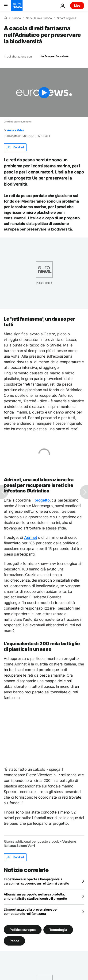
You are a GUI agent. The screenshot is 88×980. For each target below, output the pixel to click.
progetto (42, 500)
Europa (16, 18)
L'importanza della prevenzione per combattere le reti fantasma (31, 911)
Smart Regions (67, 18)
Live (77, 5)
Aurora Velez (15, 130)
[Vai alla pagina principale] (17, 6)
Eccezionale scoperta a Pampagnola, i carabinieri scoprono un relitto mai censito (36, 881)
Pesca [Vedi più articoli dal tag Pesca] (14, 941)
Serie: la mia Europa (39, 18)
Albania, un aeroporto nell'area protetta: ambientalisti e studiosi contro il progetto (35, 896)
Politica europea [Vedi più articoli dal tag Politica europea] (23, 930)
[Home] (5, 18)
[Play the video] (44, 93)
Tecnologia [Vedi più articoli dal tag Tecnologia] (58, 930)
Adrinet (31, 537)
